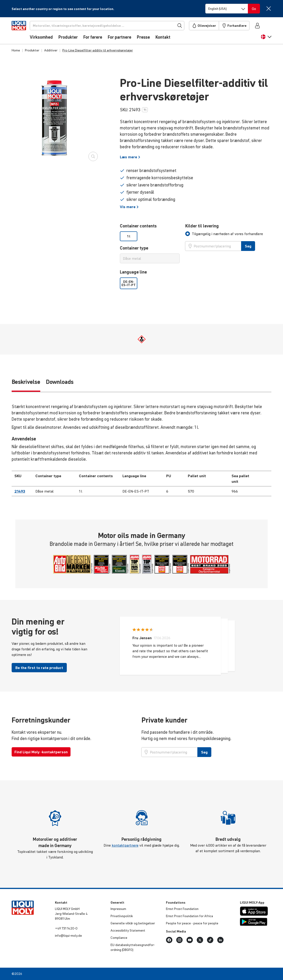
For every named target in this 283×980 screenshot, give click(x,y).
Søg (248, 246)
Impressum (118, 909)
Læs (130, 157)
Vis (129, 207)
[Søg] (115, 26)
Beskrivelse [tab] (26, 382)
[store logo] (26, 32)
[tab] (224, 234)
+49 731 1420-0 (66, 928)
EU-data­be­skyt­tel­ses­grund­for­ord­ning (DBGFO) (133, 947)
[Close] (268, 8)
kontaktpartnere (125, 845)
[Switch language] (227, 9)
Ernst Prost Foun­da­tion (182, 909)
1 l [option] (129, 236)
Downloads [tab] (60, 382)
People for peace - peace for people (192, 923)
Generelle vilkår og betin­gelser (133, 923)
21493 (20, 491)
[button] (266, 39)
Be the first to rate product (39, 668)
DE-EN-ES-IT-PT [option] (129, 283)
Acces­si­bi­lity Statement (128, 930)
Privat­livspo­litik (122, 916)
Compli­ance (119, 938)
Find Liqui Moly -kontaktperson (41, 752)
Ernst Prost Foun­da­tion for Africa (189, 916)
